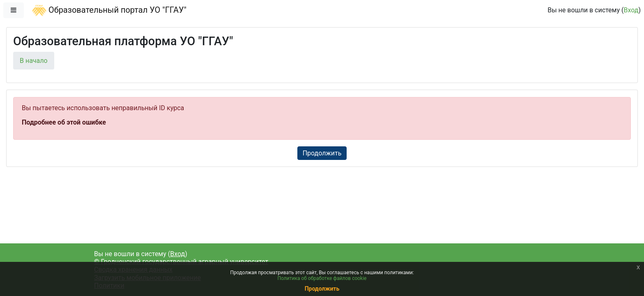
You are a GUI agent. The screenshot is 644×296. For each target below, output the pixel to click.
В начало (34, 61)
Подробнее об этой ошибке (64, 122)
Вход (631, 10)
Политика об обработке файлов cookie (322, 278)
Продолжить (322, 153)
